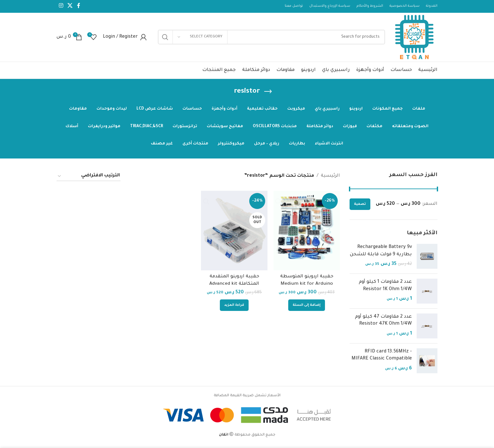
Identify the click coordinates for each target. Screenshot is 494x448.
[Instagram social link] (61, 6)
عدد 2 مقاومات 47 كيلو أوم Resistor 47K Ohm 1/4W (383, 323)
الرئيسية (330, 178)
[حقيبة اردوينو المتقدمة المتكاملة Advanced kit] (234, 233)
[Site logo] (413, 39)
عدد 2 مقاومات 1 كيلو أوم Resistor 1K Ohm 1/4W (385, 288)
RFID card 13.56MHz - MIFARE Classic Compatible (382, 358)
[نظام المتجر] (89, 178)
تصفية (360, 206)
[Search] (270, 38)
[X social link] (70, 6)
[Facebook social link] (79, 6)
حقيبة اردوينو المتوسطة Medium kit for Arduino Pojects (307, 286)
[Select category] (200, 38)
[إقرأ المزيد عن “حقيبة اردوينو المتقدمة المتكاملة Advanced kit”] (235, 307)
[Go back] (268, 94)
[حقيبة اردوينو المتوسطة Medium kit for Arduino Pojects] (307, 233)
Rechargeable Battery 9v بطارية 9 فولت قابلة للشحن (381, 253)
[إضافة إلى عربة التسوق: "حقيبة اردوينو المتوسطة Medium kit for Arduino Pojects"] (307, 307)
